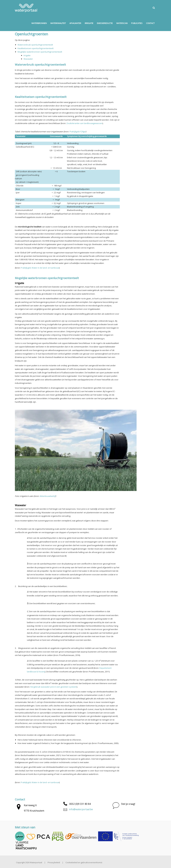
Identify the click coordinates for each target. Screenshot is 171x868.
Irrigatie (27, 55)
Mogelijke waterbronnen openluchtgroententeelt (40, 52)
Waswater (28, 59)
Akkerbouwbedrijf (47, 496)
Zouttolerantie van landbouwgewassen (84, 123)
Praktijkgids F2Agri (77, 132)
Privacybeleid (54, 862)
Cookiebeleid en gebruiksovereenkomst (84, 862)
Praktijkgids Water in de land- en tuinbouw (40, 268)
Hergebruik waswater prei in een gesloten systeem (53, 687)
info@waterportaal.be (81, 809)
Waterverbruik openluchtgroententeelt (35, 45)
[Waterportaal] (26, 8)
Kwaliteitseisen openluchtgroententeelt (36, 48)
